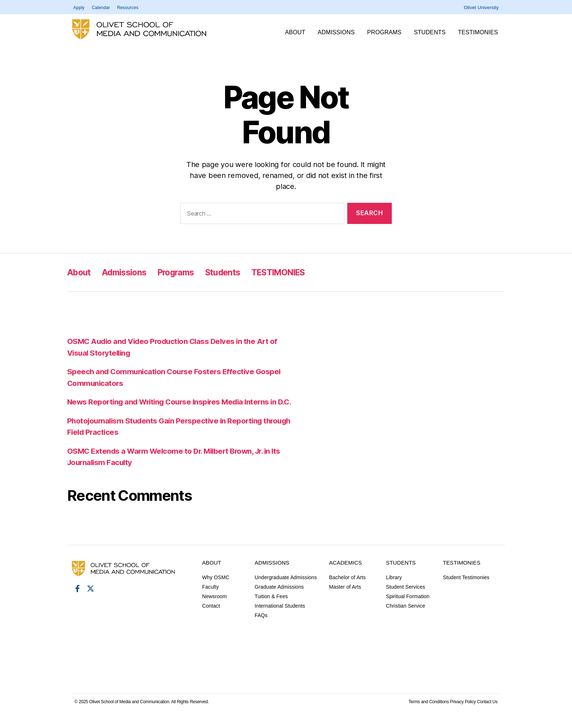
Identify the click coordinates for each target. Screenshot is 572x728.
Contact (211, 617)
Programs (386, 32)
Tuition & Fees (271, 608)
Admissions (338, 32)
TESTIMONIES (480, 32)
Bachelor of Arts (347, 589)
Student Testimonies (466, 589)
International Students (280, 617)
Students (431, 32)
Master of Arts (345, 598)
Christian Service (406, 617)
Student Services (405, 598)
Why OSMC (216, 589)
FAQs (261, 627)
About (297, 32)
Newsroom (214, 608)
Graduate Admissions (279, 598)
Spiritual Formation (408, 608)
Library (394, 589)
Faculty (210, 598)
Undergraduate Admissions (286, 589)
